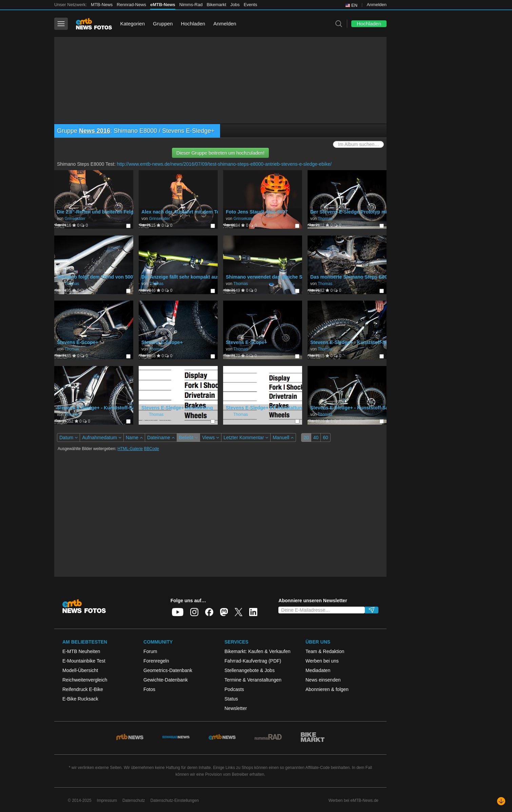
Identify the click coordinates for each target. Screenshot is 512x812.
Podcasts (234, 689)
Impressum (107, 800)
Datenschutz (134, 800)
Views (211, 438)
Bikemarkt (216, 5)
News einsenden (323, 680)
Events (251, 5)
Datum (68, 438)
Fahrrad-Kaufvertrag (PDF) (253, 661)
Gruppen (163, 24)
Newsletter (236, 708)
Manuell (283, 438)
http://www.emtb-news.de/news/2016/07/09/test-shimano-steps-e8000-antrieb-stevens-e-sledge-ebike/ (224, 164)
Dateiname (161, 438)
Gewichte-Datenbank (166, 680)
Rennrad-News (131, 5)
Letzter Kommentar (246, 438)
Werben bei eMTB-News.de (353, 800)
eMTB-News (163, 5)
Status (231, 699)
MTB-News (102, 5)
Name (134, 438)
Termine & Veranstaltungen (253, 680)
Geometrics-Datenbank (168, 670)
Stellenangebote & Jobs (250, 670)
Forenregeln (156, 661)
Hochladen (193, 24)
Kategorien (132, 24)
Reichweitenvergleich (85, 680)
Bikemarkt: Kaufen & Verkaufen (258, 651)
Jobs (235, 5)
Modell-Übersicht (80, 670)
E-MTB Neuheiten (81, 651)
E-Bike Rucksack (80, 699)
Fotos (149, 689)
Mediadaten (318, 670)
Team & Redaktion (325, 651)
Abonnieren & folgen (327, 689)
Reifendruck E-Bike (83, 689)
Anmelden (377, 5)
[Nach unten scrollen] (501, 801)
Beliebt (189, 438)
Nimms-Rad (191, 5)
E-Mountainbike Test (84, 661)
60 (326, 438)
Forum (150, 651)
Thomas (325, 219)
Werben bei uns (322, 661)
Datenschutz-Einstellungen (175, 800)
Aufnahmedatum (102, 438)
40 (316, 438)
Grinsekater (75, 219)
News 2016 (95, 131)
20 (306, 438)
